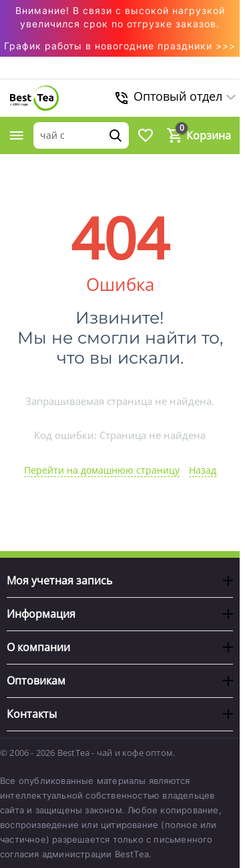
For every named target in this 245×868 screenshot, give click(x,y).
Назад (203, 470)
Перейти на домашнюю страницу (102, 470)
